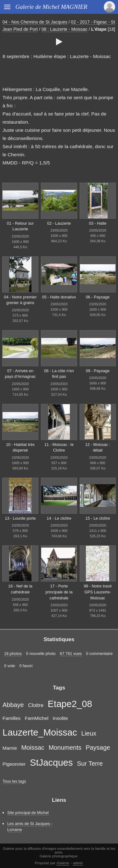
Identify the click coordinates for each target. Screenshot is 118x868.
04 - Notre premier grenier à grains (20, 300)
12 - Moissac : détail (98, 447)
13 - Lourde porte (20, 518)
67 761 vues (71, 654)
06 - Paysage (98, 297)
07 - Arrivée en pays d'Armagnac (20, 374)
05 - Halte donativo (59, 297)
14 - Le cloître (59, 518)
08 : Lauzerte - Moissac (65, 29)
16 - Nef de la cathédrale (20, 589)
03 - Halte (98, 223)
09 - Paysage (98, 371)
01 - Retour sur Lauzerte (20, 226)
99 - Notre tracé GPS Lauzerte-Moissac (98, 592)
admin (78, 863)
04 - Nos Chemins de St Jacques (35, 22)
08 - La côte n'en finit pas (59, 374)
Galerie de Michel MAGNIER (51, 7)
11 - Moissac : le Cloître (59, 447)
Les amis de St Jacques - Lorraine (30, 827)
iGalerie (63, 863)
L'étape (99, 29)
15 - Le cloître (98, 518)
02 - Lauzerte (59, 223)
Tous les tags (14, 781)
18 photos (13, 654)
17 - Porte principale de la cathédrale (59, 592)
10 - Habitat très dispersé (20, 447)
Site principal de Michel (28, 813)
